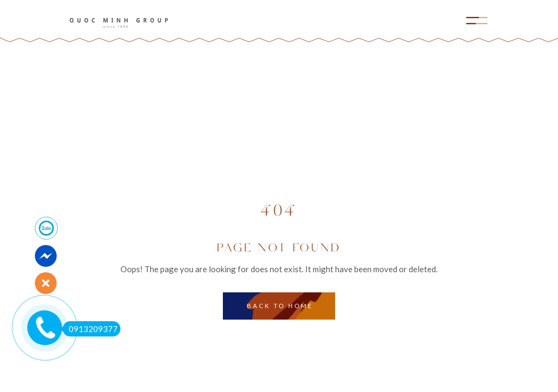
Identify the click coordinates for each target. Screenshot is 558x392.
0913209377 (90, 329)
